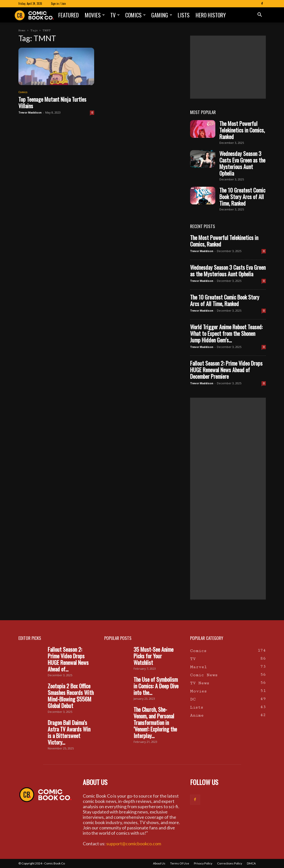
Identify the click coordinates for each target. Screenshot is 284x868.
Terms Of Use (180, 863)
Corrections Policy (230, 863)
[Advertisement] (228, 67)
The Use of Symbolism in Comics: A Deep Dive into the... (156, 686)
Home (22, 30)
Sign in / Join (58, 4)
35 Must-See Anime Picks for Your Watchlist (153, 656)
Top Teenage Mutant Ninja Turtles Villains (52, 102)
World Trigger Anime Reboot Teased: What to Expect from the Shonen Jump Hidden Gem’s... (226, 333)
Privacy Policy (203, 863)
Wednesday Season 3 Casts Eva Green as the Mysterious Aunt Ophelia (242, 163)
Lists (184, 15)
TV (115, 15)
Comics (135, 15)
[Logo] (34, 15)
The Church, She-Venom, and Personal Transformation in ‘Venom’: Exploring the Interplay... (155, 722)
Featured (69, 15)
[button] (260, 15)
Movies (95, 15)
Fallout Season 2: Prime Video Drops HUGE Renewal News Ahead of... (68, 659)
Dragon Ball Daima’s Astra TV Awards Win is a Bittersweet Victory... (69, 732)
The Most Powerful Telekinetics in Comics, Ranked (242, 130)
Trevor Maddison (30, 113)
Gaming (162, 15)
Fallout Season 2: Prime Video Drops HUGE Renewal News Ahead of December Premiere (226, 370)
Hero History (211, 15)
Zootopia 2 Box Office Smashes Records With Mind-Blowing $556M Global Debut (71, 696)
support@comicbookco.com (134, 844)
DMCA (251, 863)
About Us (159, 863)
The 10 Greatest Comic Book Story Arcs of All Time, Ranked (242, 197)
